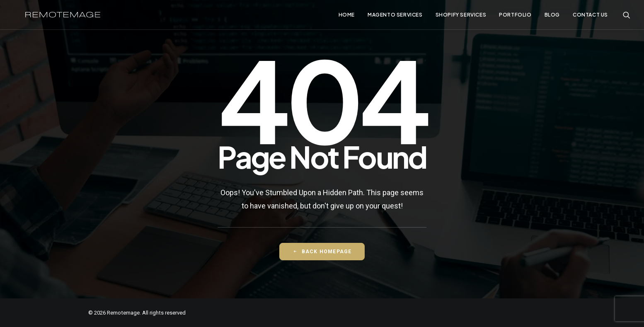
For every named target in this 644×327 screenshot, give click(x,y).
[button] (627, 16)
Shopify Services (461, 16)
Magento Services (395, 16)
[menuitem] (347, 16)
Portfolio (515, 16)
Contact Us (590, 16)
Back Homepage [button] (322, 252)
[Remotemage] (68, 16)
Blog (552, 16)
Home (347, 16)
